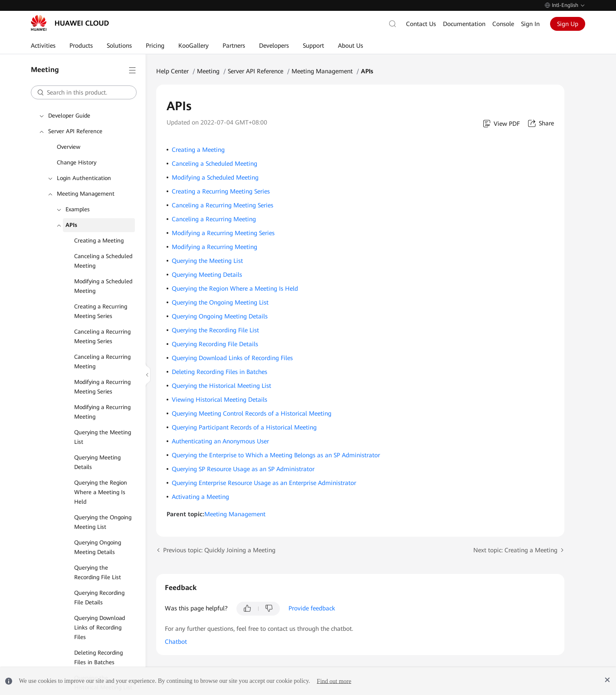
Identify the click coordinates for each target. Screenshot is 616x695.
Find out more (334, 681)
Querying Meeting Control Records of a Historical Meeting (252, 413)
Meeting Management (86, 194)
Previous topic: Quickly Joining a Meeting (219, 550)
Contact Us (421, 24)
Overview (69, 147)
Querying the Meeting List (103, 437)
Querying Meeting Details (97, 462)
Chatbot (176, 642)
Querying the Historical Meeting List (221, 386)
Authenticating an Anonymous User (220, 441)
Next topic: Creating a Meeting (515, 550)
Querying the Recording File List (98, 572)
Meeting (208, 71)
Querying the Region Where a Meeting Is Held (101, 492)
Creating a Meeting (99, 241)
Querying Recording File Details (99, 598)
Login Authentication (84, 178)
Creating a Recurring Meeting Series (101, 311)
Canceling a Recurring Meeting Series (102, 336)
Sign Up (568, 24)
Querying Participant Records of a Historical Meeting (244, 427)
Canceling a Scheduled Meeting (103, 261)
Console (503, 24)
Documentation (464, 24)
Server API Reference (75, 131)
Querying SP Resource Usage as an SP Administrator (243, 469)
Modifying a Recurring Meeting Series (102, 387)
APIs (71, 225)
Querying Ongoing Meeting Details (98, 547)
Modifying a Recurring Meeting (102, 412)
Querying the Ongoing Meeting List (103, 522)
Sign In (530, 24)
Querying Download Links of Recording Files (100, 628)
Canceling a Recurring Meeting (102, 362)
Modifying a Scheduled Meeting (103, 286)
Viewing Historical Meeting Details (220, 400)
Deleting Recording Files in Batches (98, 657)
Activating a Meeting (200, 497)
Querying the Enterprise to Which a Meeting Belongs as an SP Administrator (276, 455)
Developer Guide (69, 116)
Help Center (172, 71)
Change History (77, 162)
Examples (78, 209)
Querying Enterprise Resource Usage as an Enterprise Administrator (264, 483)
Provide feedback (312, 608)
